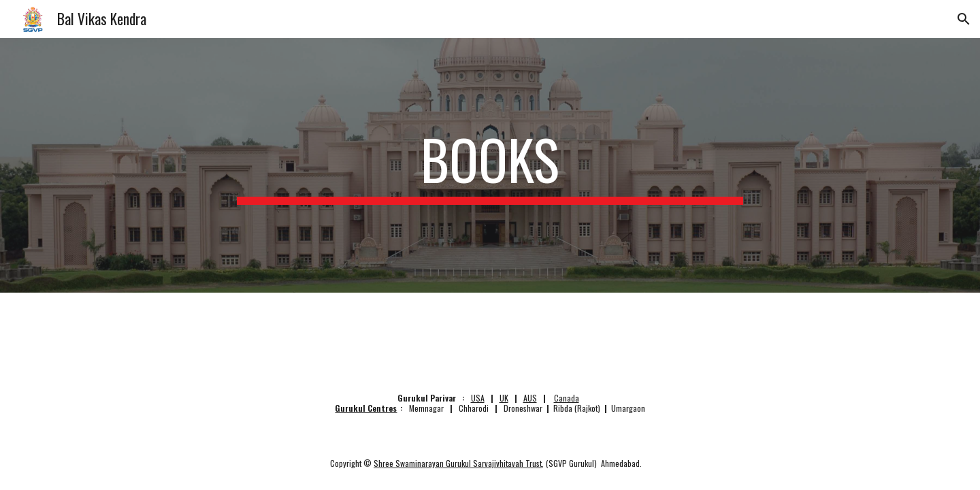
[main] (490, 165)
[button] (964, 19)
